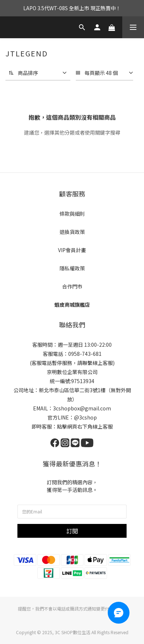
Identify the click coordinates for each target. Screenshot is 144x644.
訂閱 (72, 531)
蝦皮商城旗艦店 (72, 305)
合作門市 (72, 286)
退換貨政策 (72, 232)
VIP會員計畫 (72, 250)
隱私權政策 (72, 268)
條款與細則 (72, 214)
